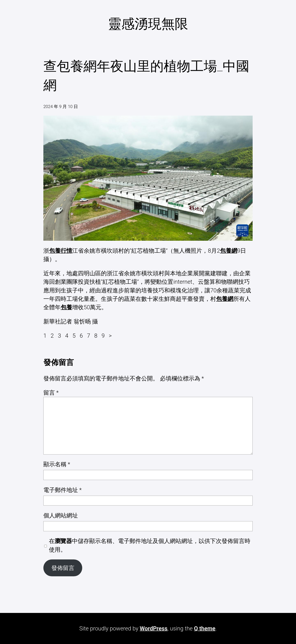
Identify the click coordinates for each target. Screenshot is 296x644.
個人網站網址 (61, 516)
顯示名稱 (57, 464)
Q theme (205, 628)
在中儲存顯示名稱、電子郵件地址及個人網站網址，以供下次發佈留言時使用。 (150, 545)
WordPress (154, 628)
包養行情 (61, 251)
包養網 (229, 251)
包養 (66, 307)
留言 (51, 393)
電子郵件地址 (62, 490)
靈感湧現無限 (148, 24)
